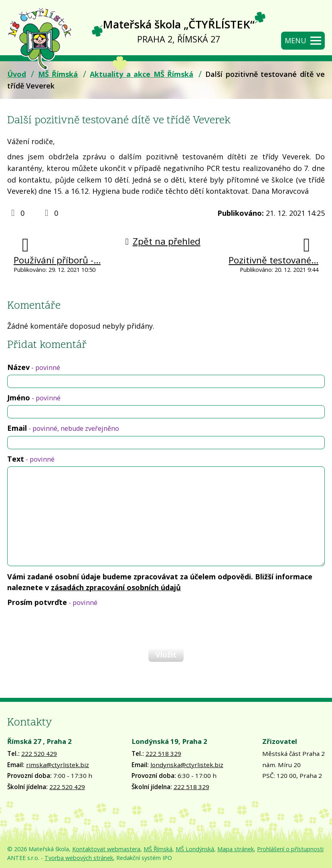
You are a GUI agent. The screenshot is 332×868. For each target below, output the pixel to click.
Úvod (17, 74)
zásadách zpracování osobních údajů (116, 587)
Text (31, 459)
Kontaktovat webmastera (106, 849)
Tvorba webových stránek (79, 858)
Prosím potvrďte (52, 602)
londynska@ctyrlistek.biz (187, 765)
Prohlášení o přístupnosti (290, 849)
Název (34, 367)
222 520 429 (39, 753)
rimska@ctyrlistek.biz (58, 765)
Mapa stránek (236, 849)
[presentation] (67, 627)
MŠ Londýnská (195, 849)
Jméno (34, 398)
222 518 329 (163, 753)
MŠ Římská (58, 74)
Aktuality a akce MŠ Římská (142, 74)
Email (63, 428)
